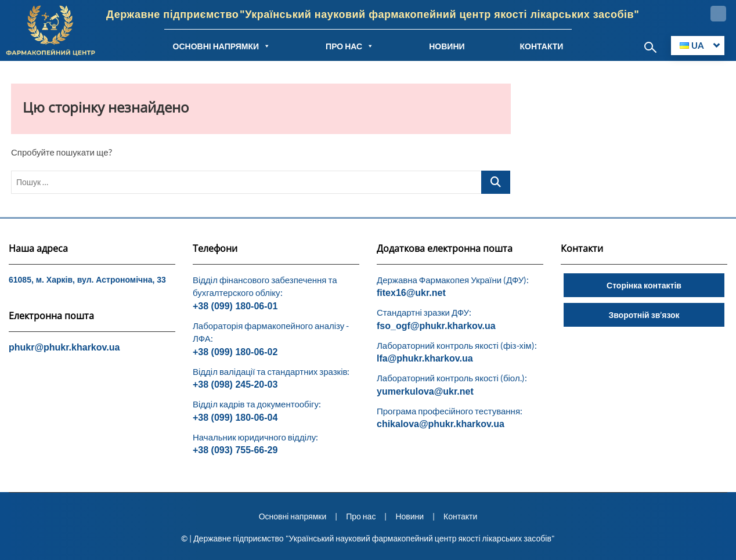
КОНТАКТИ (542, 46)
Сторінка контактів (644, 285)
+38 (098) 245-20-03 (235, 384)
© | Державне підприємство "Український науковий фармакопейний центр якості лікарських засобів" (368, 538)
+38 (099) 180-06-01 (235, 306)
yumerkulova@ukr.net (425, 391)
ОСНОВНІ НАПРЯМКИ (222, 46)
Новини (410, 516)
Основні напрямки (293, 516)
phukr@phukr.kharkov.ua (64, 347)
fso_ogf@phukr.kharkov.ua (436, 326)
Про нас (361, 516)
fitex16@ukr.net (411, 293)
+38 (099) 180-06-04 (235, 418)
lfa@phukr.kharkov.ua (425, 358)
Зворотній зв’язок (644, 315)
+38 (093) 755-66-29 (235, 450)
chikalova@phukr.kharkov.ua (441, 424)
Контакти (460, 516)
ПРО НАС (350, 46)
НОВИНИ (447, 46)
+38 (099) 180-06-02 (235, 352)
